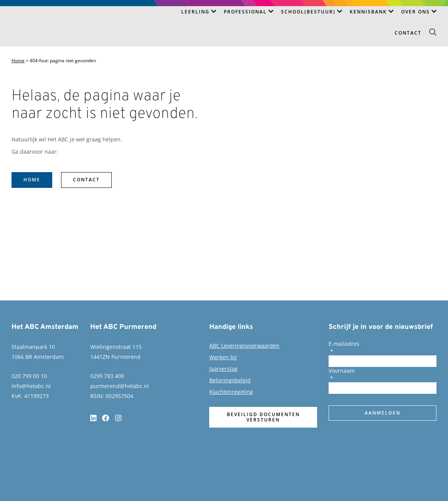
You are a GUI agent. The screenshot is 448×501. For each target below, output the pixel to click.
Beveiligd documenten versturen (263, 417)
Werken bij (223, 357)
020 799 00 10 (29, 376)
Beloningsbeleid (230, 380)
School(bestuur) (308, 12)
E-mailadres (344, 344)
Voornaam (342, 371)
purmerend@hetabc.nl (120, 386)
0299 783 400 (107, 376)
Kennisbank (368, 12)
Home (18, 61)
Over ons (416, 12)
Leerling (195, 12)
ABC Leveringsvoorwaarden (244, 346)
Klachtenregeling (231, 392)
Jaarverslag (223, 369)
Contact (408, 33)
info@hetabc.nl (31, 386)
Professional (245, 12)
